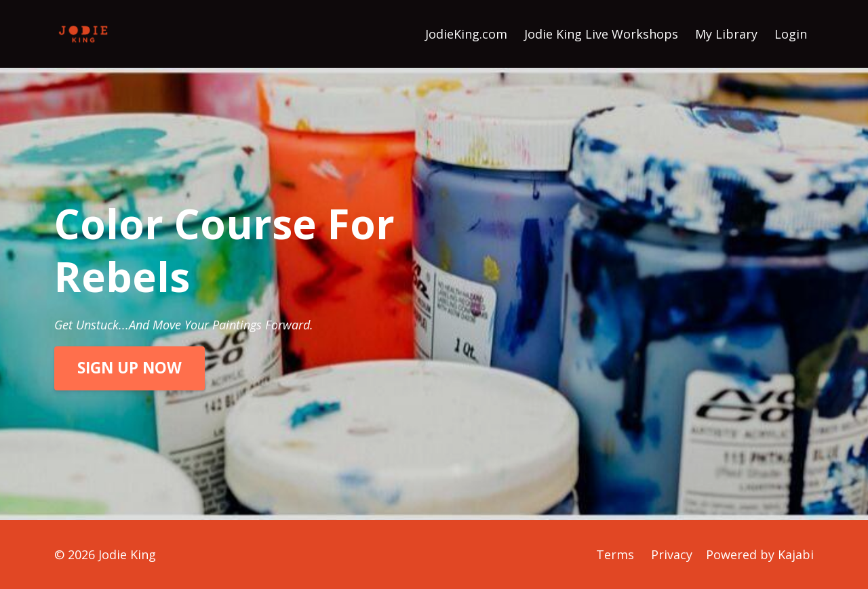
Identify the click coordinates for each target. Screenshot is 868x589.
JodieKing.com (466, 34)
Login (791, 34)
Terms (615, 554)
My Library (726, 34)
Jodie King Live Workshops (601, 34)
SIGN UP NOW (130, 368)
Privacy (672, 554)
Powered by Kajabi (760, 554)
